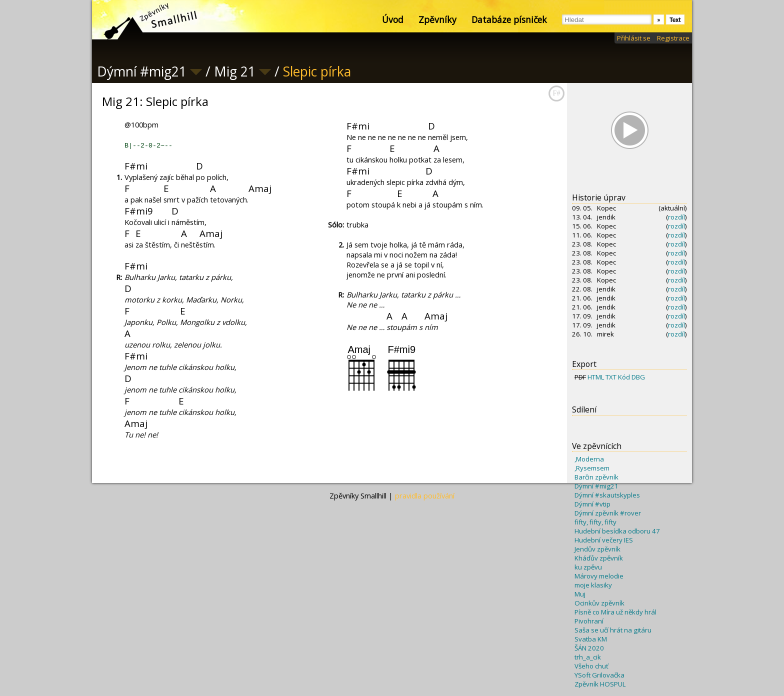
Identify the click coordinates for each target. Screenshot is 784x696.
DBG (638, 377)
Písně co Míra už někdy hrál (615, 612)
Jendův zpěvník (597, 549)
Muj (580, 594)
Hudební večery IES (604, 540)
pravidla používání (425, 495)
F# (557, 93)
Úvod (393, 19)
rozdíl (676, 217)
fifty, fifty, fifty (595, 522)
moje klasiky (593, 585)
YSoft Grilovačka (599, 675)
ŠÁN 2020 (589, 648)
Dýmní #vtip (592, 504)
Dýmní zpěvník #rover (608, 513)
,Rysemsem (592, 468)
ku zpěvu (588, 567)
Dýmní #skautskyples (607, 495)
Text (675, 20)
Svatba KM (591, 639)
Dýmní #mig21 (596, 486)
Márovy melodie (599, 576)
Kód (624, 377)
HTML (596, 377)
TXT (611, 377)
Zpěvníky (437, 19)
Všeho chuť (591, 666)
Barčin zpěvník (596, 477)
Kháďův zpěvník (599, 558)
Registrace (673, 38)
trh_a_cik (588, 657)
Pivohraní (589, 621)
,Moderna (589, 459)
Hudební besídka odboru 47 (617, 531)
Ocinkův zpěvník (599, 603)
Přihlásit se (634, 38)
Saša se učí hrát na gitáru (613, 630)
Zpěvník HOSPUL (600, 684)
